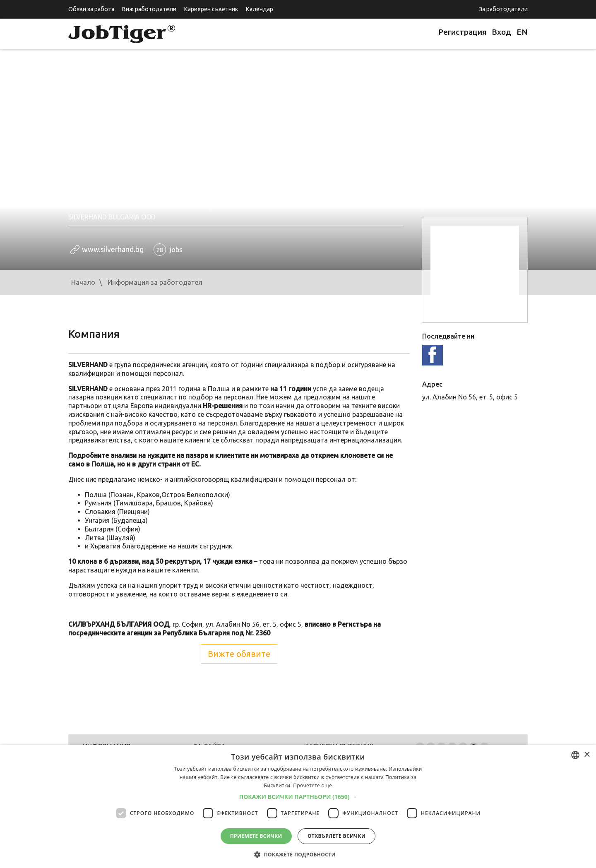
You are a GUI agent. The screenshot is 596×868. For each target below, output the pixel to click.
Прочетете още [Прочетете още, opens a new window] (312, 785)
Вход (502, 32)
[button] (298, 797)
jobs (168, 250)
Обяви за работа (91, 9)
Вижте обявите (239, 654)
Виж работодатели (149, 9)
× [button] (587, 755)
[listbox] (575, 755)
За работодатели (503, 9)
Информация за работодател (155, 282)
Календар (259, 9)
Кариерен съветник (211, 9)
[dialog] (298, 806)
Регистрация (463, 32)
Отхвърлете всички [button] (336, 836)
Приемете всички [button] (256, 836)
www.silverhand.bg (113, 249)
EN (522, 32)
